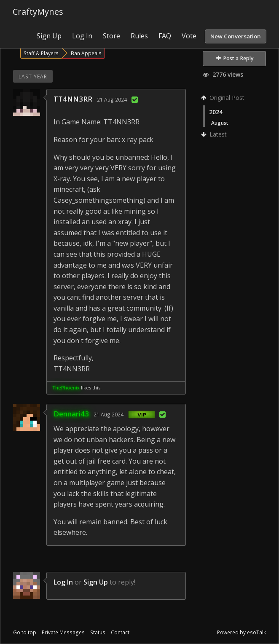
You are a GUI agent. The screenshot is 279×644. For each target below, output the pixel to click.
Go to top (25, 632)
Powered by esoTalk (241, 632)
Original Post (224, 98)
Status (98, 632)
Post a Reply (235, 58)
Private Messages (63, 632)
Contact (120, 632)
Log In (82, 36)
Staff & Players (41, 53)
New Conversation (236, 36)
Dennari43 (71, 414)
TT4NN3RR (73, 99)
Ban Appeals (86, 53)
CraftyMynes (38, 12)
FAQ (165, 36)
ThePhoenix (66, 388)
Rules (139, 36)
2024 (216, 112)
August (220, 123)
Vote (189, 36)
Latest (215, 134)
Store (111, 36)
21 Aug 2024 (112, 99)
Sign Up (49, 36)
